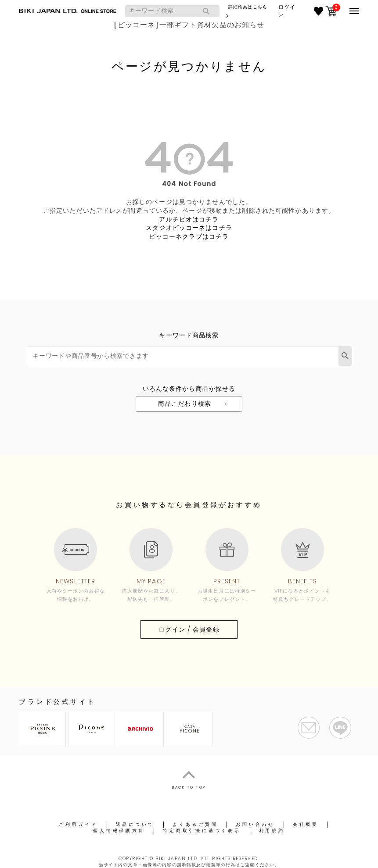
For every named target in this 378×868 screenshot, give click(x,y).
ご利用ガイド (78, 824)
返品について (135, 824)
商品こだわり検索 (185, 404)
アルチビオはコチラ (189, 219)
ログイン (287, 11)
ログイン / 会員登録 (189, 629)
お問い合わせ (255, 824)
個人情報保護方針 (119, 830)
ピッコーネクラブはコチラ (189, 236)
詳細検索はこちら (248, 7)
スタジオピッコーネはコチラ (189, 228)
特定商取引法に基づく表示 (202, 830)
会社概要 (306, 824)
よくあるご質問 (195, 824)
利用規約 (272, 830)
